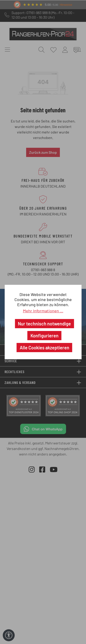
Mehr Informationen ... (43, 311)
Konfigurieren (44, 336)
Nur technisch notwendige (44, 324)
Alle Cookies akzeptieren (44, 348)
